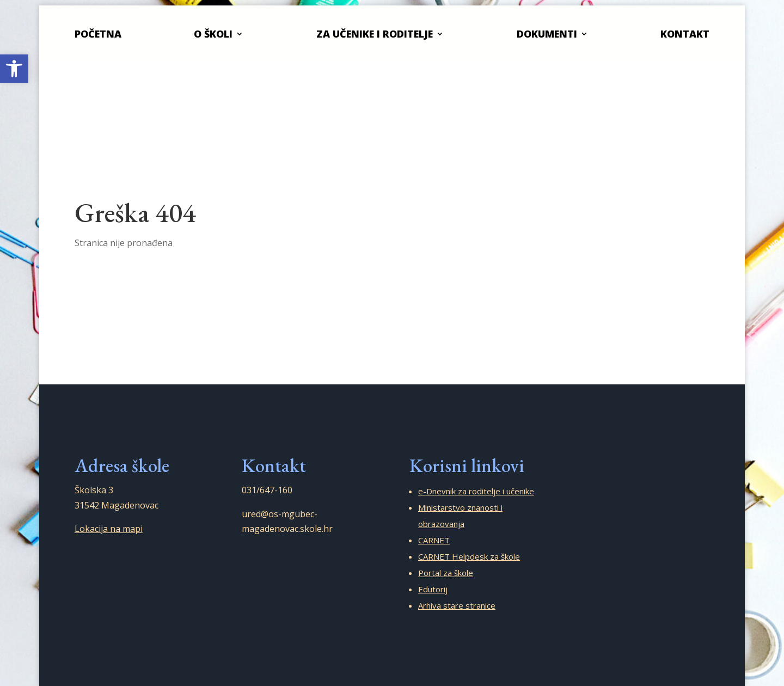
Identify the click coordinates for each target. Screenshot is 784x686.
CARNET (434, 540)
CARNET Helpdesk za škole (469, 556)
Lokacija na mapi (109, 529)
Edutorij (433, 589)
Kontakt (685, 34)
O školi (213, 34)
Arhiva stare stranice (457, 605)
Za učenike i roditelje (375, 34)
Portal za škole (446, 573)
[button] (14, 69)
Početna (98, 34)
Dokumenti (547, 34)
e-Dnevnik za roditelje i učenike (476, 491)
